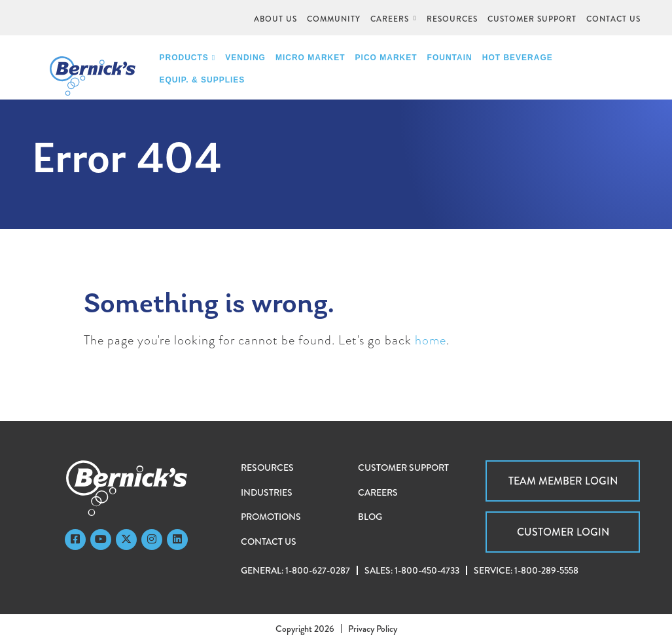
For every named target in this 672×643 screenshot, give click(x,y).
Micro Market (310, 58)
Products (188, 58)
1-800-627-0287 (318, 570)
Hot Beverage (518, 58)
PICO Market (386, 58)
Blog (370, 517)
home (431, 340)
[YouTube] (101, 540)
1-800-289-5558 (546, 570)
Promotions (271, 517)
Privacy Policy (373, 629)
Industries (267, 492)
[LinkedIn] (177, 540)
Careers (378, 492)
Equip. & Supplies (203, 80)
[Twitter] (126, 540)
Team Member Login (563, 481)
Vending (245, 58)
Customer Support (403, 468)
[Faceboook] (75, 540)
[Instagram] (152, 540)
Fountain (450, 58)
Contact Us (269, 542)
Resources (267, 468)
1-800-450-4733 (427, 570)
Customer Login (563, 532)
